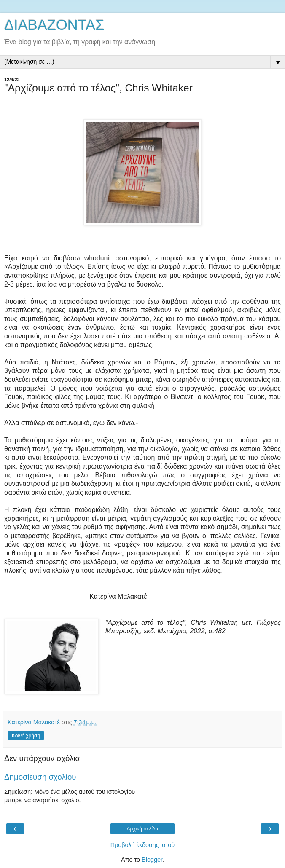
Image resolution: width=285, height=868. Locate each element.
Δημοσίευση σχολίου (40, 777)
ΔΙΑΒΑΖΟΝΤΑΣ (54, 25)
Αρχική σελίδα (143, 829)
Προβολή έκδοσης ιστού (143, 845)
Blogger (152, 860)
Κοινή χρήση (26, 736)
